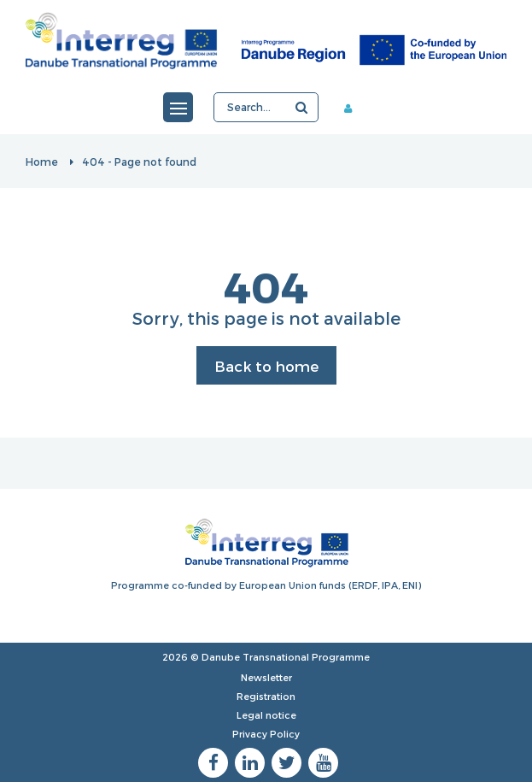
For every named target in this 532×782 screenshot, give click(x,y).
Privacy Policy (266, 734)
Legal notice (266, 715)
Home (42, 162)
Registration (266, 696)
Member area (354, 108)
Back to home (266, 366)
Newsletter (266, 677)
